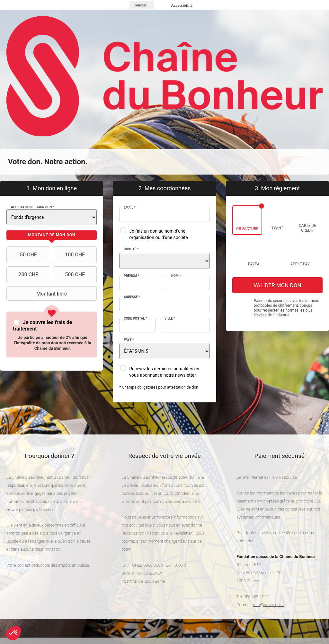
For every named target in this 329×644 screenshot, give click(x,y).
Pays (129, 340)
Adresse (132, 297)
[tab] (52, 235)
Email (130, 207)
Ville (170, 318)
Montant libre (37, 294)
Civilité (131, 249)
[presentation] (52, 235)
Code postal (135, 318)
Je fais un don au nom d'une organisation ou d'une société (158, 234)
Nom (176, 276)
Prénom (131, 276)
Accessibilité (182, 5)
